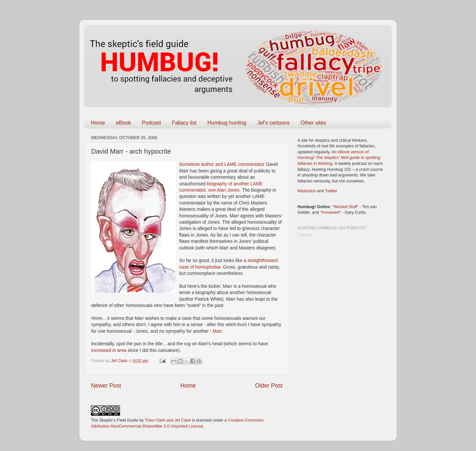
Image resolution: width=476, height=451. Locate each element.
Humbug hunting (227, 123)
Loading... (307, 235)
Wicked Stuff (345, 207)
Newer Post (106, 386)
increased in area (109, 350)
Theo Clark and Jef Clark (168, 420)
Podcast (151, 123)
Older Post (269, 386)
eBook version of (339, 158)
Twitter (331, 191)
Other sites (313, 123)
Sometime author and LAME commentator (223, 164)
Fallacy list (184, 123)
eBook (123, 123)
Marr (217, 331)
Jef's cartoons (273, 123)
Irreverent (331, 212)
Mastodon (307, 191)
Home (98, 123)
